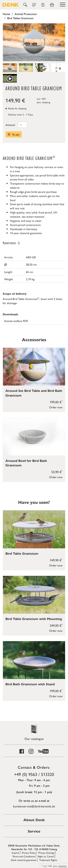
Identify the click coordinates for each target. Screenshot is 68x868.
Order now (56, 407)
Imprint (16, 853)
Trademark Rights (48, 860)
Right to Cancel (46, 856)
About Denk (34, 820)
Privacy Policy (29, 853)
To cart (14, 134)
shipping (46, 102)
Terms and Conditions (24, 856)
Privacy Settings (46, 853)
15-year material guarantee (26, 233)
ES (43, 5)
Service (34, 831)
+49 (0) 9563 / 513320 (34, 774)
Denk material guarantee (24, 860)
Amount (10, 125)
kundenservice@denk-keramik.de (34, 806)
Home (6, 14)
